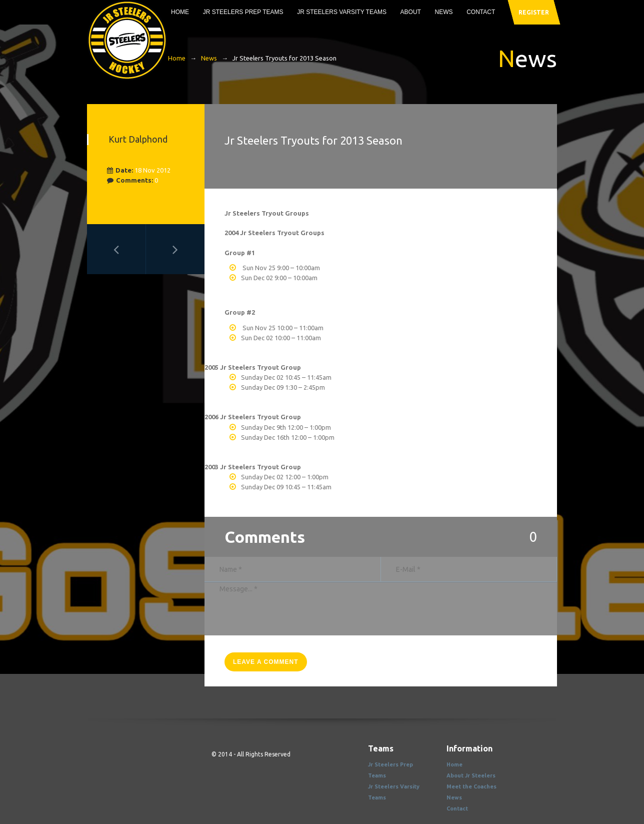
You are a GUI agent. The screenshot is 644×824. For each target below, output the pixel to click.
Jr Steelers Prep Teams (243, 12)
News (444, 12)
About (411, 12)
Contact (481, 12)
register (534, 12)
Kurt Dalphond (138, 139)
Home (180, 12)
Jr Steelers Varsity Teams (342, 12)
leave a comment (266, 662)
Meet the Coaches (471, 786)
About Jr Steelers (471, 775)
